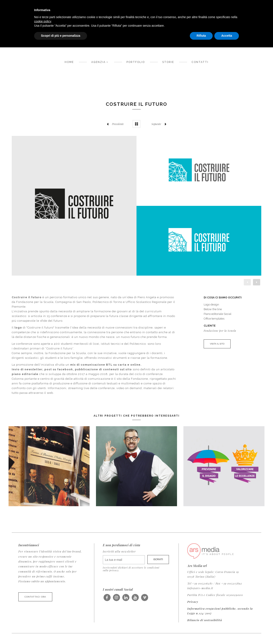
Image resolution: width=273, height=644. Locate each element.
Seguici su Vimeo (144, 599)
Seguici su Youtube (135, 599)
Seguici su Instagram (116, 599)
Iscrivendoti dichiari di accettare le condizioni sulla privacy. (131, 569)
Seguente (160, 124)
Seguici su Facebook (107, 599)
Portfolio (136, 62)
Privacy (193, 602)
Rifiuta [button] (201, 36)
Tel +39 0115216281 (200, 583)
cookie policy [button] (43, 21)
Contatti (200, 62)
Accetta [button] (227, 36)
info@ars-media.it (200, 588)
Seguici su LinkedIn (126, 599)
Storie (168, 62)
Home (69, 62)
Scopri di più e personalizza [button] (61, 36)
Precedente (114, 124)
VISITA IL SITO (217, 344)
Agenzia (100, 62)
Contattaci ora (35, 597)
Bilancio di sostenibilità (205, 620)
